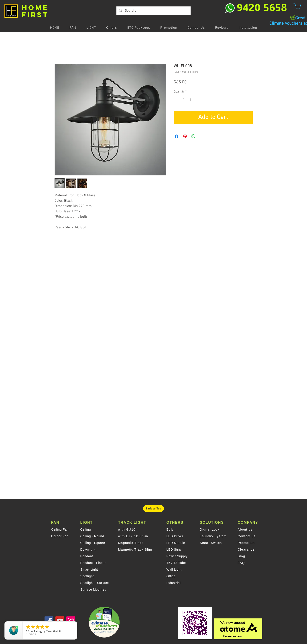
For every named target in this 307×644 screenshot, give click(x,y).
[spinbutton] (184, 100)
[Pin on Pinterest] (185, 136)
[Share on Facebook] (177, 136)
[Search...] (153, 11)
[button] (297, 5)
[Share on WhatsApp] (193, 136)
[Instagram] (71, 621)
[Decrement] (177, 100)
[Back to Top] (153, 508)
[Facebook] (49, 621)
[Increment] (191, 100)
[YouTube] (60, 621)
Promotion (246, 543)
